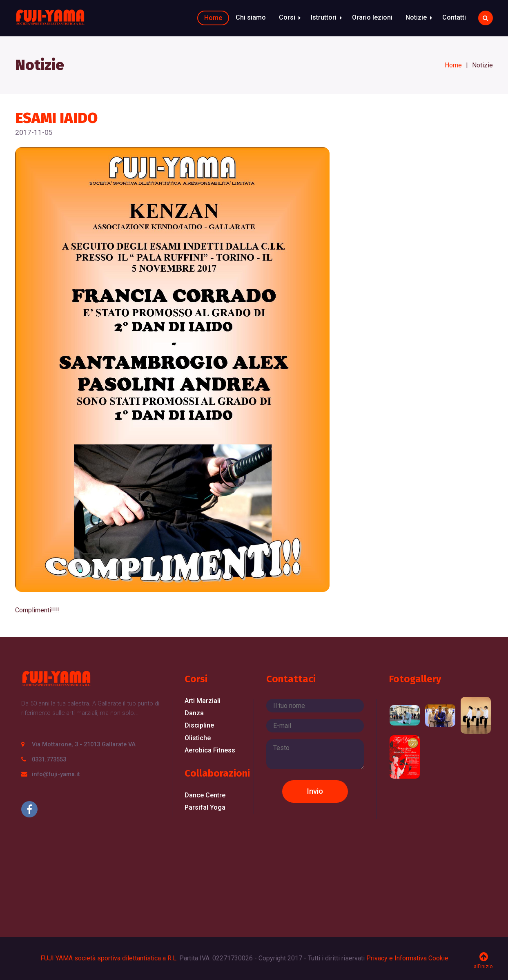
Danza (194, 713)
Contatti (454, 17)
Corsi (287, 17)
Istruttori (324, 17)
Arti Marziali (203, 701)
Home (213, 18)
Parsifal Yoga (205, 807)
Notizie (416, 17)
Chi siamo (251, 17)
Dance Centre (205, 795)
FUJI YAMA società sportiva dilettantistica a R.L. (109, 958)
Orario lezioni (372, 17)
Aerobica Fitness (210, 750)
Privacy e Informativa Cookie (407, 958)
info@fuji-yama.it (56, 774)
